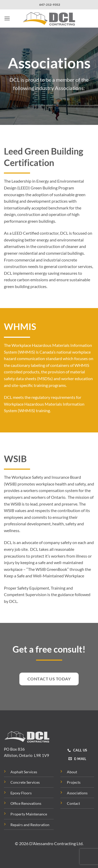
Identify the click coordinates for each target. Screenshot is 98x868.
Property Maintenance (29, 814)
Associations (77, 793)
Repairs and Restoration (30, 825)
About (72, 772)
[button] (7, 18)
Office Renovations (26, 803)
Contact (73, 803)
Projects (74, 782)
